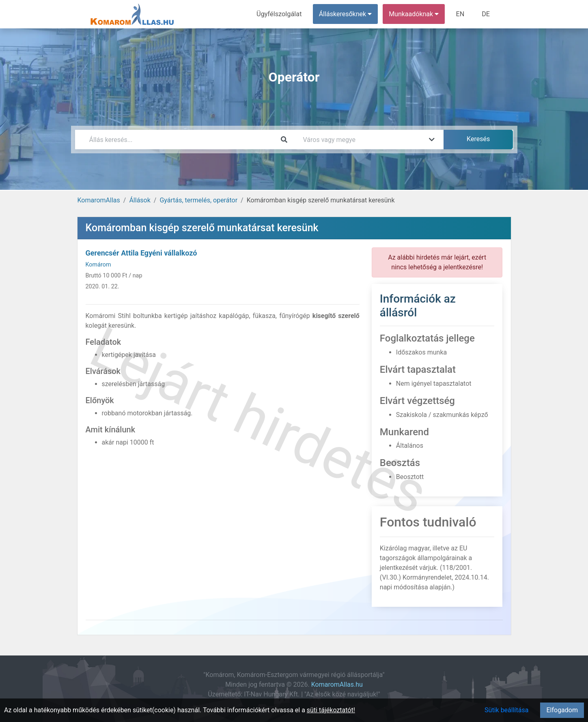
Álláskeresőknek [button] (346, 14)
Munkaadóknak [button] (415, 14)
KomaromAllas (99, 200)
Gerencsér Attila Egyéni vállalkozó (141, 253)
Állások (140, 200)
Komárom (98, 265)
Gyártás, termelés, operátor (198, 200)
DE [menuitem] (486, 14)
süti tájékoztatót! (331, 710)
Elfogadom (562, 710)
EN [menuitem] (461, 14)
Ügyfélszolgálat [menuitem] (281, 14)
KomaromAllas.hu (337, 684)
